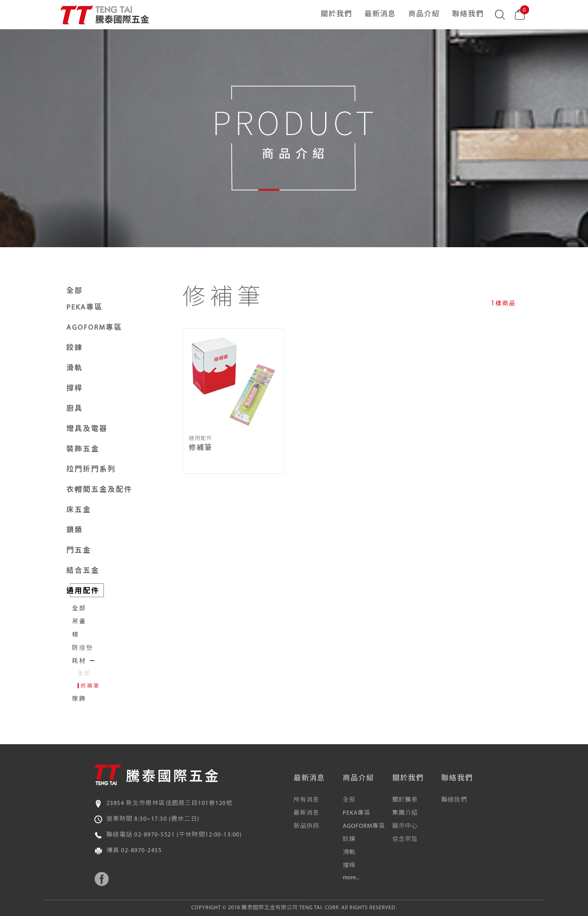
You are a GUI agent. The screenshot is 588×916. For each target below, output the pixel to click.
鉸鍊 (349, 839)
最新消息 (380, 14)
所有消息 (306, 800)
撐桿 (349, 866)
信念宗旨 (405, 839)
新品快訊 (306, 826)
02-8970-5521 (154, 835)
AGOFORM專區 (364, 826)
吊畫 (79, 622)
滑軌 (349, 853)
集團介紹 (405, 813)
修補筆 (90, 686)
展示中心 (405, 826)
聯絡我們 (468, 14)
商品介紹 (424, 14)
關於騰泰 (405, 800)
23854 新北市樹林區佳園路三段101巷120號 (170, 803)
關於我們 (336, 14)
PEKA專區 (357, 813)
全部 (75, 291)
